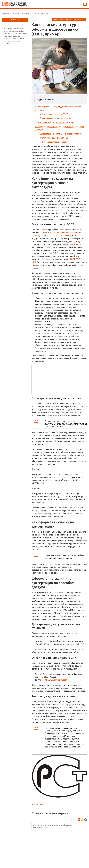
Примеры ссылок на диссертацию (56, 118)
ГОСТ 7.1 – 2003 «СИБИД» (59, 236)
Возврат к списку (40, 804)
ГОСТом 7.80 (76, 244)
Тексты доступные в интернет (54, 142)
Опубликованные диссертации (55, 138)
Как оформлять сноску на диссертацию (55, 122)
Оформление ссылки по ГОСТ (54, 114)
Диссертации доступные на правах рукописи (61, 134)
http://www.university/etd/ (55, 680)
